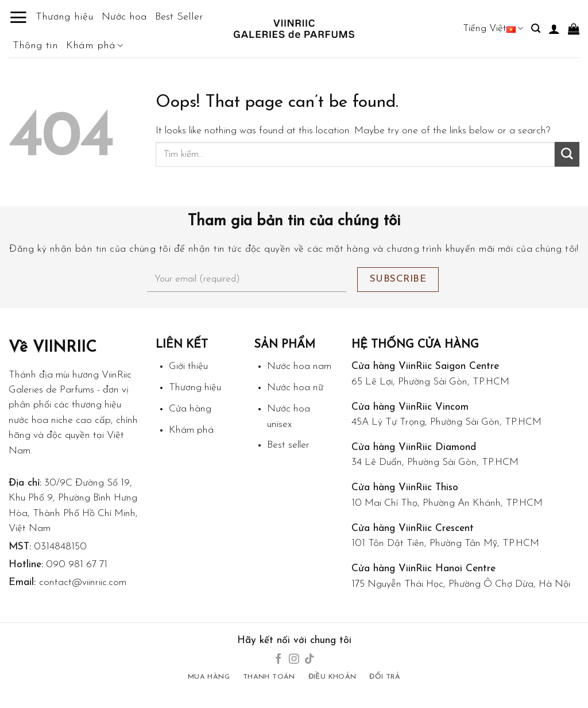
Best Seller (179, 17)
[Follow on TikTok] (310, 660)
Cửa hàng (190, 409)
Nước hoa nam (299, 366)
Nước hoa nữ (295, 388)
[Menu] (18, 17)
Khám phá (94, 46)
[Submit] (567, 154)
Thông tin (35, 46)
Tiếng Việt (493, 28)
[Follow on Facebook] (278, 660)
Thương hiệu (65, 17)
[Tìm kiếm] (536, 28)
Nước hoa (124, 17)
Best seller (288, 445)
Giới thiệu (188, 366)
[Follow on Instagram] (294, 660)
